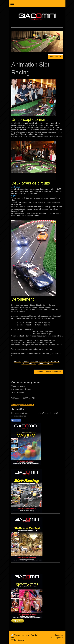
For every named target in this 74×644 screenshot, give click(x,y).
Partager (16, 420)
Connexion (59, 635)
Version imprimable (21, 635)
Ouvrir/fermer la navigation (37, 4)
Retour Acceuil (55, 57)
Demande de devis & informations (48, 372)
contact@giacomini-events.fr (23, 405)
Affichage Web (57, 637)
